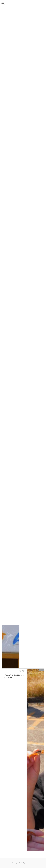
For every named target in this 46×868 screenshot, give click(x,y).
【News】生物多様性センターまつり (14, 677)
